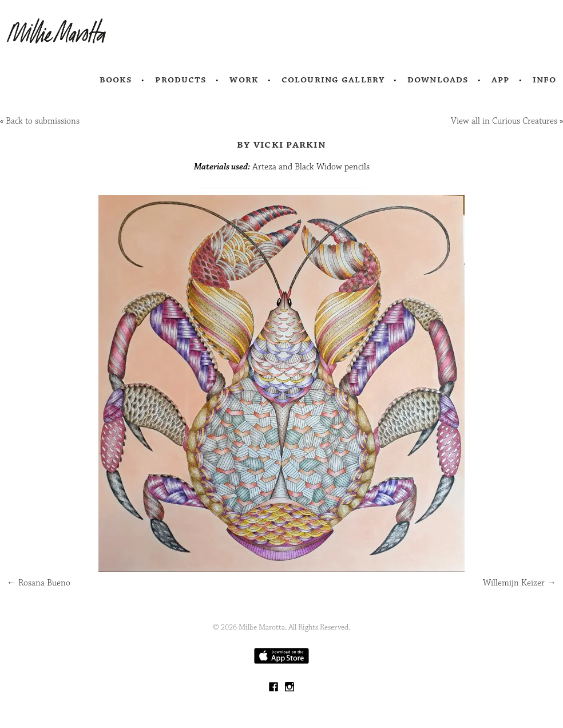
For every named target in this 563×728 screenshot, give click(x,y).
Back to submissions (43, 121)
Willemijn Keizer (520, 583)
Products (181, 80)
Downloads (438, 80)
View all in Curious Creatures (504, 121)
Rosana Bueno (39, 583)
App (500, 80)
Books (116, 80)
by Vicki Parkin (281, 144)
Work (244, 80)
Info (545, 80)
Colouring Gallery (333, 80)
